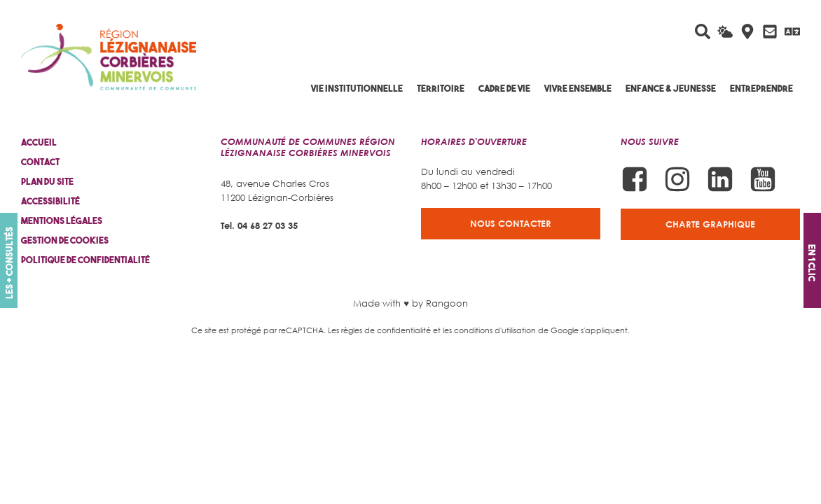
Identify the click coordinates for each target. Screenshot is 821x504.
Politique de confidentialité (85, 260)
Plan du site (47, 182)
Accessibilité (50, 201)
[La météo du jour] (725, 31)
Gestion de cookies (65, 240)
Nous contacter (511, 223)
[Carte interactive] (747, 31)
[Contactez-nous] (770, 31)
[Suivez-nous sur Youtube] (763, 179)
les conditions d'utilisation (489, 330)
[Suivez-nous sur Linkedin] (720, 179)
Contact (40, 162)
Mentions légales (62, 221)
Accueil (39, 142)
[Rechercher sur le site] (703, 31)
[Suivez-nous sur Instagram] (677, 179)
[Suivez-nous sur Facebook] (635, 179)
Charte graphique (710, 224)
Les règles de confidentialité (379, 330)
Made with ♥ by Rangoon (410, 303)
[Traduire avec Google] (792, 31)
